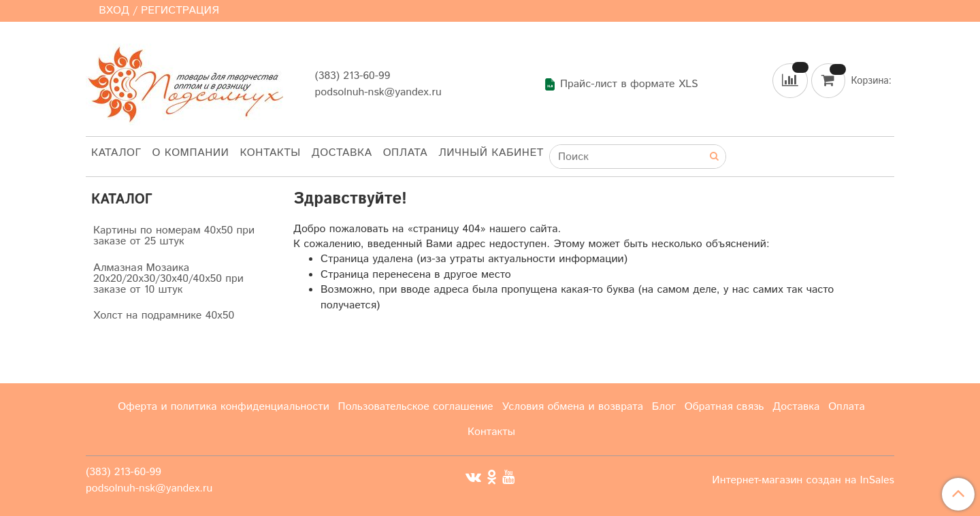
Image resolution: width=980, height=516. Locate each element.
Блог (664, 407)
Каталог (116, 153)
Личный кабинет (491, 153)
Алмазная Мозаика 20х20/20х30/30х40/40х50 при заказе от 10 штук (168, 279)
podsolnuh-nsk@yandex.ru (378, 92)
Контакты (270, 153)
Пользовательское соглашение (416, 407)
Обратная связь (724, 407)
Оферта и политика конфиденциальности (224, 407)
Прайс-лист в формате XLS (621, 84)
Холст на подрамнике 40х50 (164, 316)
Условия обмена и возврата (572, 407)
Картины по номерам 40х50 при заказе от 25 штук (174, 236)
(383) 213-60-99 (352, 76)
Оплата (406, 153)
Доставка (342, 153)
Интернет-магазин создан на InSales (803, 481)
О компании (191, 153)
